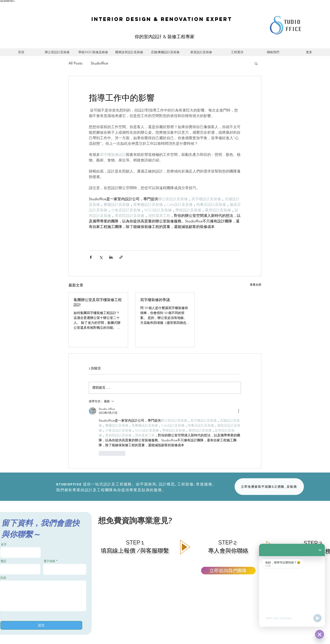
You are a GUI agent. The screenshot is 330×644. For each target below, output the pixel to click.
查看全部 (256, 285)
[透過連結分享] (121, 257)
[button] (256, 63)
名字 (4, 544)
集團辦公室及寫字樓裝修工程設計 (98, 302)
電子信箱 (49, 561)
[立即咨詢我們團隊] (228, 571)
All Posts (75, 63)
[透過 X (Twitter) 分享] (101, 257)
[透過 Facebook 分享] (91, 257)
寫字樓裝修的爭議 (155, 300)
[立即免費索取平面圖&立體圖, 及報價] (269, 487)
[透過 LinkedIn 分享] (111, 257)
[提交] (41, 625)
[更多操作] (239, 411)
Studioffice (99, 63)
